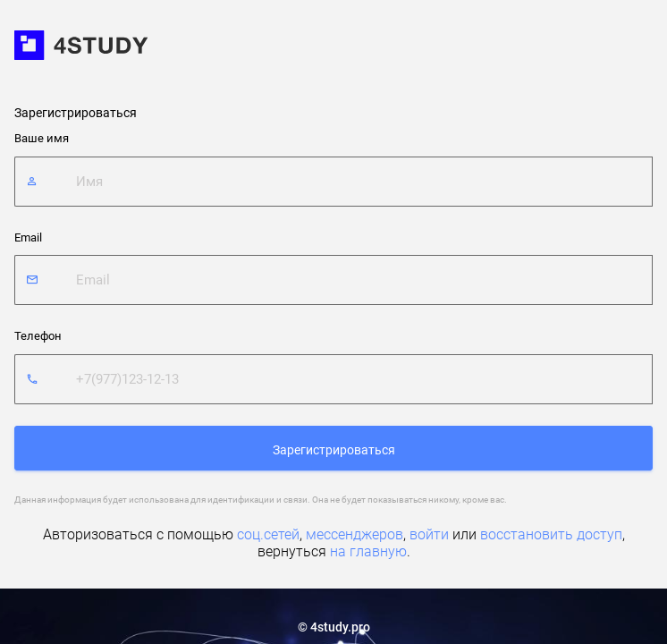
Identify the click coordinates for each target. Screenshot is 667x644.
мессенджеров (355, 534)
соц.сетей (268, 534)
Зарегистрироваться (334, 450)
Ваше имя (42, 138)
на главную (368, 551)
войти (429, 534)
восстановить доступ (551, 534)
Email (28, 237)
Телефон (38, 336)
